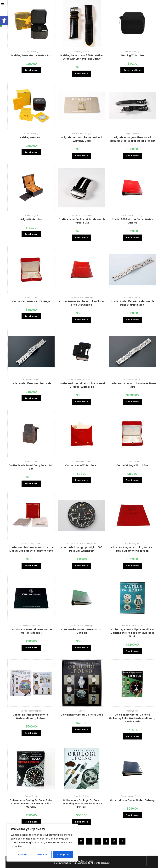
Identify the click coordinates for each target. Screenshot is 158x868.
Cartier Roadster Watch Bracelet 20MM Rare (132, 385)
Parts (94, 543)
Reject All (42, 855)
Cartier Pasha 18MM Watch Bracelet (31, 383)
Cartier (34, 297)
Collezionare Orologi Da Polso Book (82, 715)
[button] (4, 20)
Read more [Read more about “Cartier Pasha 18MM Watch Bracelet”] (31, 398)
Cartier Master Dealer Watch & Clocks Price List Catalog (82, 303)
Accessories (78, 133)
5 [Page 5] (81, 841)
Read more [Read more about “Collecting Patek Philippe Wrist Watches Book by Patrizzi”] (31, 733)
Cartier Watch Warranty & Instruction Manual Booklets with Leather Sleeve (31, 549)
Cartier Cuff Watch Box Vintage (31, 301)
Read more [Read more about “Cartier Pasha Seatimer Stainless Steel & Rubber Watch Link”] (82, 402)
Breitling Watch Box (132, 55)
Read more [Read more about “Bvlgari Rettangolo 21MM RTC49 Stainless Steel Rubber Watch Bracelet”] (132, 156)
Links (93, 379)
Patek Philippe (136, 625)
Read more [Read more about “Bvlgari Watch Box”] (31, 234)
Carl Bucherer (86, 215)
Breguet (136, 543)
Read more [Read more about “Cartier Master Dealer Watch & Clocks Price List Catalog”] (82, 320)
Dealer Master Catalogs (132, 215)
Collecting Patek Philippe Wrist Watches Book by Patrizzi (31, 716)
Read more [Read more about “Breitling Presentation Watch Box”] (31, 70)
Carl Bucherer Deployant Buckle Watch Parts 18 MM (82, 221)
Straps (86, 51)
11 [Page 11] (98, 841)
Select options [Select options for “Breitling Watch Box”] (132, 70)
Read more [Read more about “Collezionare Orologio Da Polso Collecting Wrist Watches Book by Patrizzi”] (82, 822)
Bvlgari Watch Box (31, 219)
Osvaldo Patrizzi (82, 796)
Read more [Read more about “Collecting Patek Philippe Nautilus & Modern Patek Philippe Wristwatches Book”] (132, 651)
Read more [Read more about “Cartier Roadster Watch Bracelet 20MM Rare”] (132, 402)
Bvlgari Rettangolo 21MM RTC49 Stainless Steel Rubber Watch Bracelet (132, 139)
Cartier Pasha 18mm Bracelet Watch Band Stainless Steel (132, 303)
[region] (42, 843)
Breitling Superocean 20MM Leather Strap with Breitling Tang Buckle (82, 57)
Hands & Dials (84, 543)
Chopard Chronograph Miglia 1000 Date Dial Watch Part (82, 549)
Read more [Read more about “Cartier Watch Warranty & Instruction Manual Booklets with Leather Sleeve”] (31, 566)
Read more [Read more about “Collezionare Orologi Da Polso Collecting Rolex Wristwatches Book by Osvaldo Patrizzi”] (132, 736)
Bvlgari (129, 133)
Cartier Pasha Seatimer (79, 379)
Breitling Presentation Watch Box (31, 55)
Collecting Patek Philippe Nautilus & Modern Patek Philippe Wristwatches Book (132, 633)
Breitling (34, 51)
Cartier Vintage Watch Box (132, 465)
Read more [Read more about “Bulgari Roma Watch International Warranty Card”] (82, 156)
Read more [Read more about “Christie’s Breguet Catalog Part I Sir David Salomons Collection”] (132, 566)
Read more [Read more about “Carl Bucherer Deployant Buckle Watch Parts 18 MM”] (82, 238)
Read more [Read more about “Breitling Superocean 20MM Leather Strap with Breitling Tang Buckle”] (82, 74)
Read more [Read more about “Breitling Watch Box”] (31, 152)
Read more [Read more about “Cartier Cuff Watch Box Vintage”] (31, 316)
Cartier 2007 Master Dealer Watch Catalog (132, 221)
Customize (21, 855)
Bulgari (88, 133)
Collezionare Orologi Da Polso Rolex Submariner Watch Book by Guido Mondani (31, 804)
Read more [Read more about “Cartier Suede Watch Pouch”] (82, 480)
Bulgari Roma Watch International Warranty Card (82, 139)
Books (128, 543)
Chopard (72, 543)
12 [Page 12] (106, 841)
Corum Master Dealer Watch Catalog (132, 800)
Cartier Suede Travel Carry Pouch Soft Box (31, 467)
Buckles (75, 215)
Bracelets (129, 297)
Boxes (27, 51)
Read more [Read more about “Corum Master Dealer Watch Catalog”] (132, 815)
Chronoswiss (37, 625)
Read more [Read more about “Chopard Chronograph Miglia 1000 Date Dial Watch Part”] (82, 566)
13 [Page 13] (114, 841)
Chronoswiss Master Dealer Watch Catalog (82, 631)
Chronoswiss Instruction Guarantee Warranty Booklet (31, 631)
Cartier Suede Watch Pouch (82, 465)
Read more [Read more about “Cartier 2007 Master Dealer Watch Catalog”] (132, 238)
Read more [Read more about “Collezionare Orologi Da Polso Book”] (82, 730)
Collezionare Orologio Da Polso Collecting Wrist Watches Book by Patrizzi (82, 804)
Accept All (63, 855)
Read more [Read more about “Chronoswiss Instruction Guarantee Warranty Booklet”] (31, 648)
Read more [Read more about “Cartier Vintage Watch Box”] (132, 480)
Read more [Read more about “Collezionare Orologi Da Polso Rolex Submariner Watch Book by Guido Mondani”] (31, 822)
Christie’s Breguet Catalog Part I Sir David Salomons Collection (132, 549)
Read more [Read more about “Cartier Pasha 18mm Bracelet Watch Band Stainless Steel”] (132, 320)
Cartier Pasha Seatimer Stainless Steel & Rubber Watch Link (82, 385)
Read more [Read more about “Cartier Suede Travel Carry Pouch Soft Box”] (31, 484)
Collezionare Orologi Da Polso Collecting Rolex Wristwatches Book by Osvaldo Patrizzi (132, 718)
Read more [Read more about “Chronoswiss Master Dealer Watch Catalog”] (82, 648)
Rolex (136, 711)
